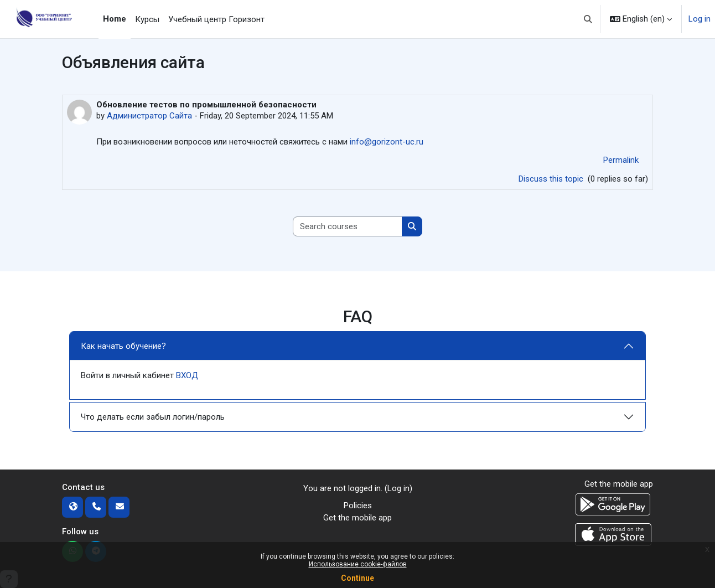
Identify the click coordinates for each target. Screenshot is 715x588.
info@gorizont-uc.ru (387, 142)
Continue (357, 578)
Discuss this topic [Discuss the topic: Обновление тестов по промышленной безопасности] (552, 179)
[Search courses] (348, 227)
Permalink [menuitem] (621, 160)
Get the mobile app (357, 518)
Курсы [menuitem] (147, 19)
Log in (700, 19)
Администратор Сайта (149, 116)
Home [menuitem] (115, 19)
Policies (358, 506)
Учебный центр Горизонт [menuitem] (216, 19)
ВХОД (187, 375)
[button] (589, 19)
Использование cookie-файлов (358, 564)
